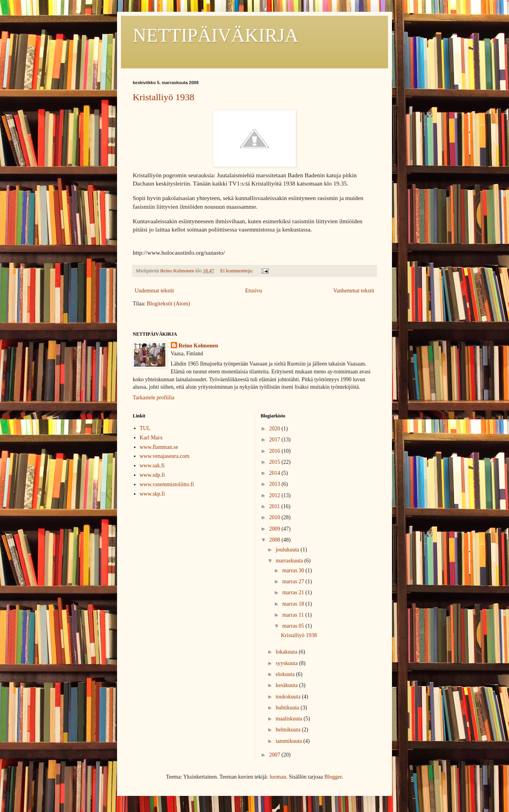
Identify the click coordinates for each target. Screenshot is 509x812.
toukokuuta (289, 697)
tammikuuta (289, 741)
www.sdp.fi (152, 475)
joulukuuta (288, 550)
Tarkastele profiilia (154, 398)
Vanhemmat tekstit (354, 291)
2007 (275, 755)
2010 (275, 517)
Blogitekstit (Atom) (168, 304)
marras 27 (294, 581)
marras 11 (294, 615)
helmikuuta (289, 730)
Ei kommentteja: (237, 271)
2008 (275, 540)
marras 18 (294, 604)
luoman (278, 777)
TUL (145, 428)
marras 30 (294, 570)
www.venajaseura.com (165, 456)
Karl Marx (151, 438)
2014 (275, 473)
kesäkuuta (287, 685)
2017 (275, 440)
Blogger (333, 777)
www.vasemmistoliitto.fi (167, 484)
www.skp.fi (152, 494)
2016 (275, 451)
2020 (275, 429)
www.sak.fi (152, 466)
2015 (275, 462)
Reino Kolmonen (199, 346)
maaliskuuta (290, 719)
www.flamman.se (159, 447)
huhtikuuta (288, 708)
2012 (275, 495)
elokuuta (286, 674)
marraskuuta (290, 561)
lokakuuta (287, 652)
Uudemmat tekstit (154, 291)
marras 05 (294, 626)
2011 (275, 506)
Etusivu (254, 291)
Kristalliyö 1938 (164, 97)
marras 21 (294, 592)
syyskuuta (287, 663)
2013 (275, 484)
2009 (275, 529)
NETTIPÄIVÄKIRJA (215, 35)
